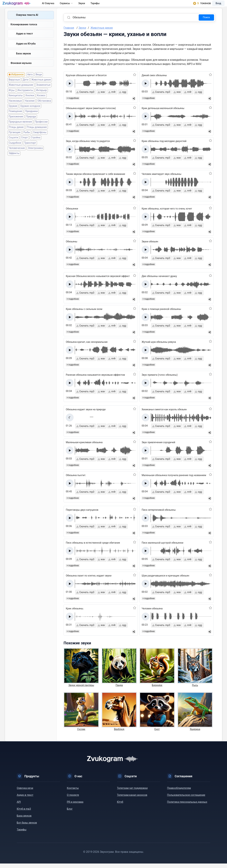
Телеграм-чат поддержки (132, 793)
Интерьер (41, 97)
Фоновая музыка (21, 70)
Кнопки (30, 102)
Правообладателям (179, 793)
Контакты (73, 793)
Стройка (36, 144)
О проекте (73, 799)
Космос (41, 102)
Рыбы (27, 139)
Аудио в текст (25, 39)
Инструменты (25, 97)
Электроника (35, 155)
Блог (70, 813)
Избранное (17, 81)
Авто (30, 81)
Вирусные (14, 86)
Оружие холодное (30, 113)
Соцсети (13, 144)
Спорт (24, 144)
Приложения (16, 123)
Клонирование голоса (24, 29)
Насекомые (15, 108)
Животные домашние (21, 92)
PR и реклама (75, 806)
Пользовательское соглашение (186, 799)
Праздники (31, 118)
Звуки (88, 6)
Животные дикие (41, 86)
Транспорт (30, 150)
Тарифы (101, 6)
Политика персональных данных (187, 806)
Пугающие (15, 139)
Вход (214, 6)
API (19, 806)
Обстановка (44, 108)
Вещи (39, 81)
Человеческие (17, 155)
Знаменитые (43, 92)
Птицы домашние (37, 134)
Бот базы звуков (27, 827)
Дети (26, 86)
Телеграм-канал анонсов (132, 799)
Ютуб (120, 806)
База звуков (23, 60)
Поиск (206, 22)
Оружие (13, 113)
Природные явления (20, 129)
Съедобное (15, 150)
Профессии (41, 129)
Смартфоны (40, 139)
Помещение (15, 118)
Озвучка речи (25, 793)
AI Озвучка (54, 6)
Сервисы (72, 6)
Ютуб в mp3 (24, 813)
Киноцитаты (16, 102)
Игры (12, 97)
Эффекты (14, 160)
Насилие (30, 108)
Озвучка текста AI (27, 20)
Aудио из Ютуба (26, 49)
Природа (31, 123)
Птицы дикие (16, 134)
